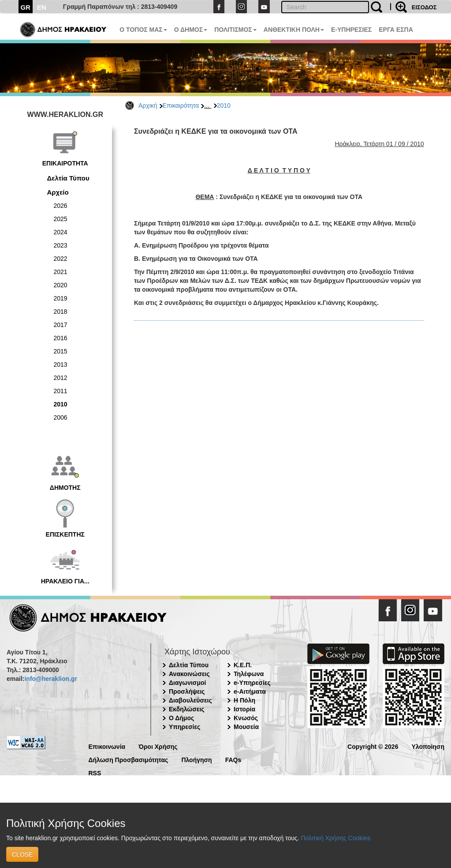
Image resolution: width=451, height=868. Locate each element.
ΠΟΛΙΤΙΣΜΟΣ (235, 30)
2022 (61, 259)
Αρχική (148, 105)
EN (42, 7)
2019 (61, 298)
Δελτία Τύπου (68, 178)
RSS (95, 772)
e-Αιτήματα (250, 691)
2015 (61, 351)
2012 (61, 378)
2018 (61, 312)
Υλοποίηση (428, 746)
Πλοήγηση (196, 759)
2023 (61, 245)
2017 (61, 325)
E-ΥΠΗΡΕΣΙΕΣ (351, 30)
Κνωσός (246, 718)
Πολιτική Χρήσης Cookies (335, 838)
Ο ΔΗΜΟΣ (191, 30)
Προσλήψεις (187, 691)
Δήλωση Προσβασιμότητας (129, 759)
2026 (61, 206)
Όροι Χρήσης (158, 746)
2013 (61, 364)
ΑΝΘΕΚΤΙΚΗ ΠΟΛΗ (294, 30)
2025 (61, 219)
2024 (61, 232)
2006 (61, 417)
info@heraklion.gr (50, 679)
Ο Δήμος (181, 718)
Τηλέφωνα (249, 674)
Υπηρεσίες (184, 727)
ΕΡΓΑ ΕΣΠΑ (396, 30)
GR (26, 7)
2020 (61, 285)
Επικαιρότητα (181, 105)
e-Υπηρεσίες (252, 683)
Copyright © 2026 (373, 746)
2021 (61, 272)
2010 (224, 105)
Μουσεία (246, 727)
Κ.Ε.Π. (243, 665)
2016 (61, 338)
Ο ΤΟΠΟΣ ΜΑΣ (143, 30)
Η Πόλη (244, 700)
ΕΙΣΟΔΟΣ (424, 7)
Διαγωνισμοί (187, 683)
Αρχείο (58, 192)
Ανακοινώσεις (189, 674)
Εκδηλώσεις (187, 709)
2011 (61, 391)
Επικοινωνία (107, 746)
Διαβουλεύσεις (190, 700)
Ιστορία (244, 709)
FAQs (233, 759)
